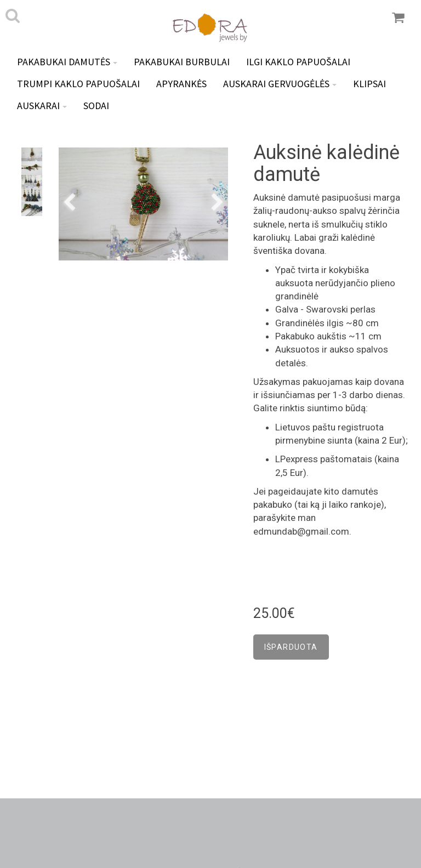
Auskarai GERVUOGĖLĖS (280, 84)
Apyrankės (181, 84)
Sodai (96, 106)
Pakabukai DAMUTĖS (67, 62)
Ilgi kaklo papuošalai (298, 62)
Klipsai (369, 84)
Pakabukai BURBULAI (182, 62)
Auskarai (42, 106)
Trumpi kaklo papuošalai (78, 84)
